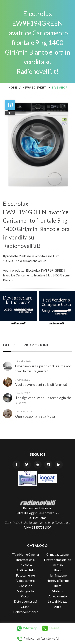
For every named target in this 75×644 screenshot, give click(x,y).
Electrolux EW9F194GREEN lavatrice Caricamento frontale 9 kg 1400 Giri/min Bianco (37, 275)
